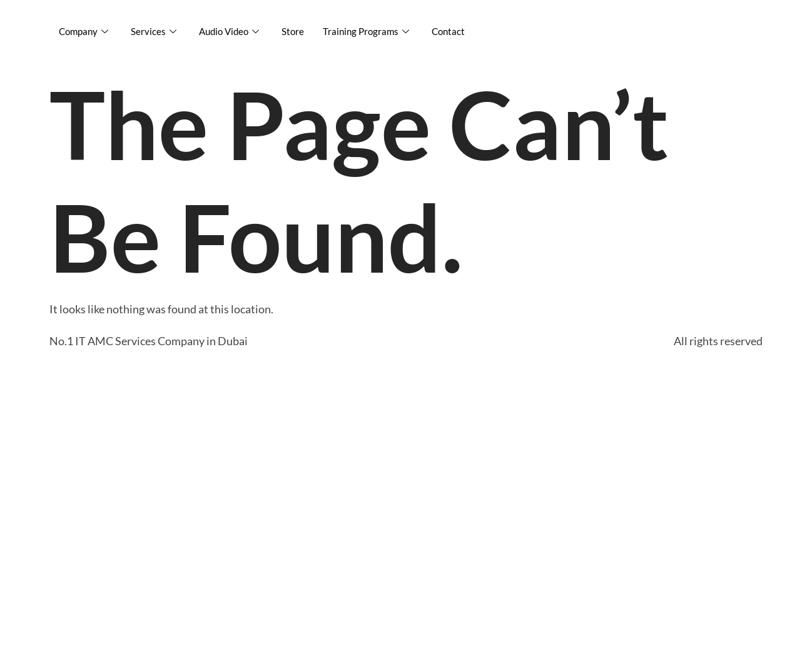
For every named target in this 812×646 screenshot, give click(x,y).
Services (154, 32)
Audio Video (229, 32)
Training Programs (366, 32)
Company (84, 32)
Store (293, 31)
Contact (448, 31)
